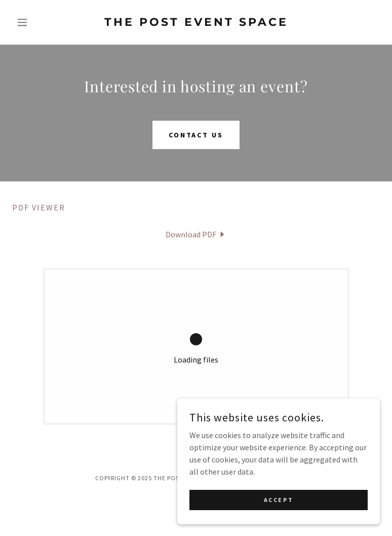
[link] (196, 23)
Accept (279, 500)
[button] (40, 22)
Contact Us (196, 135)
